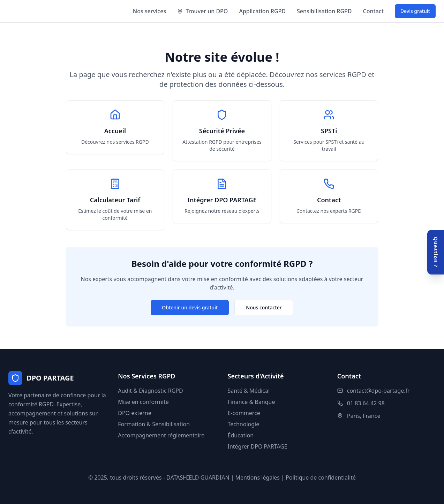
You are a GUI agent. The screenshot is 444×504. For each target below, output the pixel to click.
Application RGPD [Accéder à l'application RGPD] (262, 11)
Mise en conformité (143, 402)
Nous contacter (264, 307)
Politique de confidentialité (321, 477)
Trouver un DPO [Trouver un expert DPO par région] (202, 11)
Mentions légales (258, 477)
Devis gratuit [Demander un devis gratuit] (415, 11)
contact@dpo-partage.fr (378, 391)
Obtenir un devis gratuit (190, 307)
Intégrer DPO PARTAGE (258, 446)
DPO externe (135, 413)
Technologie (244, 424)
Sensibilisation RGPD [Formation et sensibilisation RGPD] (324, 11)
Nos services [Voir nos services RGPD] (149, 11)
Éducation (241, 435)
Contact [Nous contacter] (373, 11)
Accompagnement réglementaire (161, 435)
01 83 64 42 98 (366, 403)
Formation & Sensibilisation (154, 424)
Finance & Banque (251, 402)
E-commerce (244, 413)
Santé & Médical (249, 391)
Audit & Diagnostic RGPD (150, 391)
